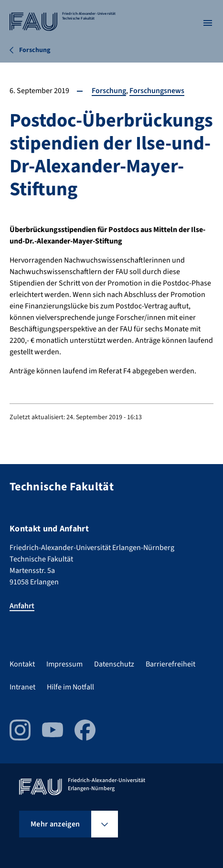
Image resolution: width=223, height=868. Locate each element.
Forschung (109, 91)
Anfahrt (22, 606)
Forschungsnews (157, 91)
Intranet (22, 687)
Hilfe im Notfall (70, 687)
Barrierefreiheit (170, 664)
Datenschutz (114, 664)
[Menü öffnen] (208, 23)
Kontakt (22, 664)
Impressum (64, 664)
